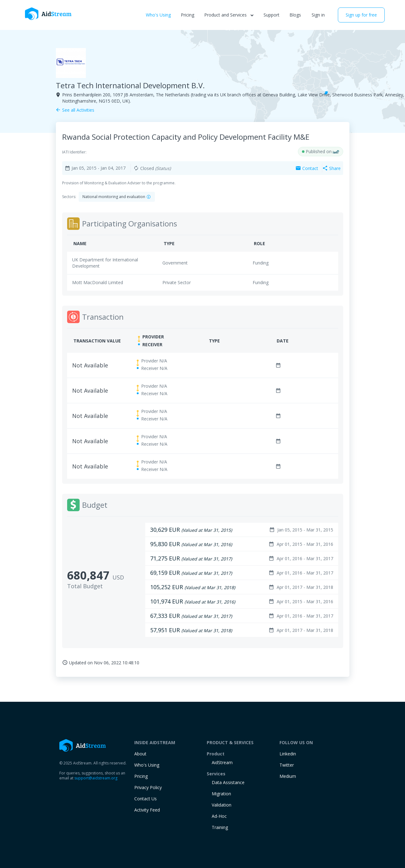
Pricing (188, 15)
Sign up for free (361, 15)
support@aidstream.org (96, 778)
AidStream (222, 762)
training (220, 827)
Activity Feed (147, 810)
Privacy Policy (148, 787)
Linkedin (288, 754)
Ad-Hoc (219, 816)
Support (272, 15)
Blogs (295, 15)
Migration (221, 794)
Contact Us (146, 799)
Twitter (287, 765)
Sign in (318, 15)
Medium (288, 776)
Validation (222, 805)
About (140, 754)
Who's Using (158, 15)
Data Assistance (228, 782)
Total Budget (85, 586)
